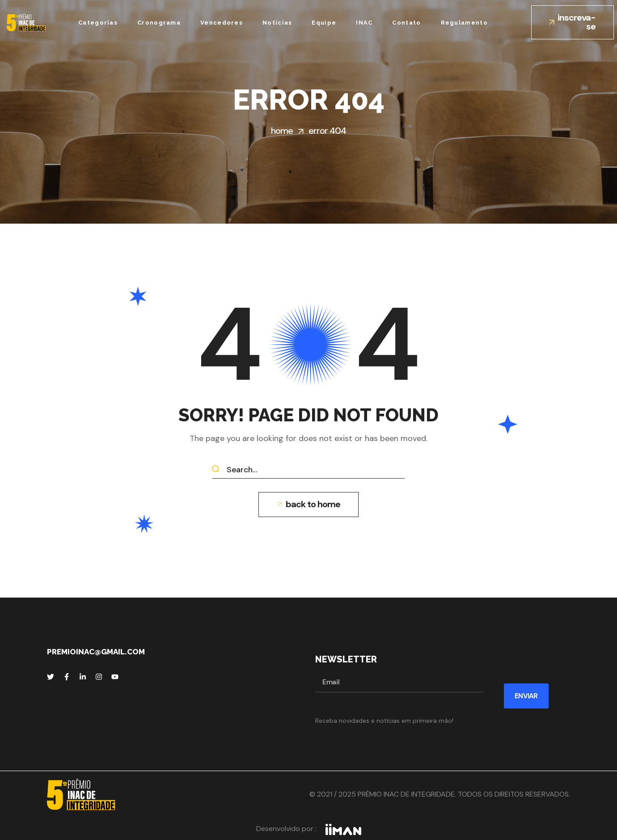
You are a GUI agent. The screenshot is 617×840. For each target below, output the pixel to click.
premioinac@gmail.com (96, 652)
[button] (573, 22)
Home (282, 131)
